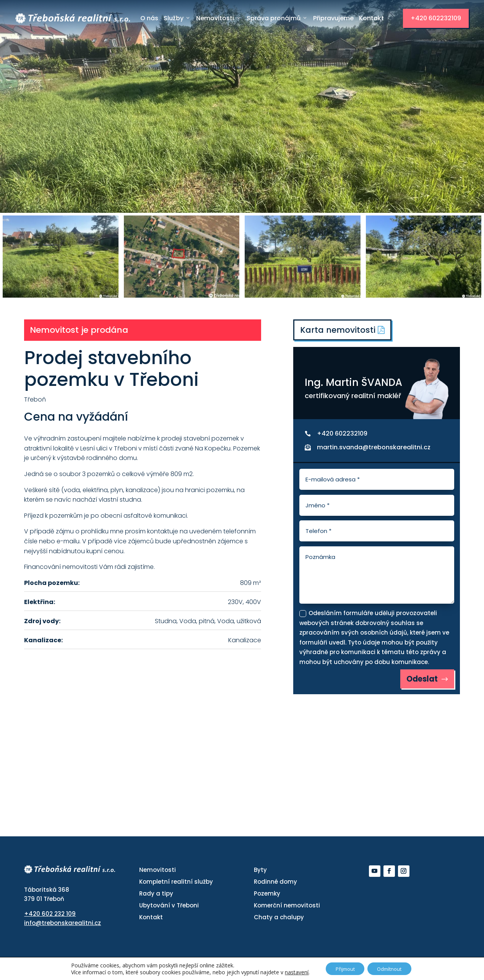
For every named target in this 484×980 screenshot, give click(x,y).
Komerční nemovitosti (287, 908)
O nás (149, 18)
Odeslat (420, 680)
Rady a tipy (156, 896)
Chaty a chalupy (279, 919)
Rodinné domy (275, 884)
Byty (260, 872)
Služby (177, 18)
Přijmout (342, 968)
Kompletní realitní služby (176, 884)
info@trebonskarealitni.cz (63, 925)
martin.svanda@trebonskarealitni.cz (374, 448)
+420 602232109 (436, 18)
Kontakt (371, 18)
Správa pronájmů (277, 18)
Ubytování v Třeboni (169, 908)
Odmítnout (392, 968)
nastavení (291, 972)
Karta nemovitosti (344, 330)
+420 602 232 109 (50, 916)
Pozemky (267, 896)
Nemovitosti (219, 18)
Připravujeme (333, 18)
